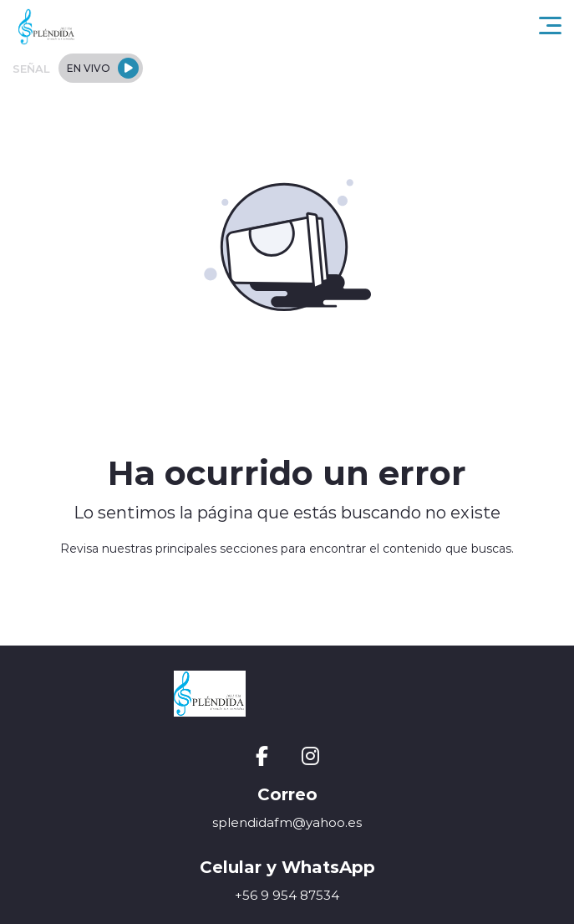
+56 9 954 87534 (287, 895)
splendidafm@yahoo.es (287, 822)
